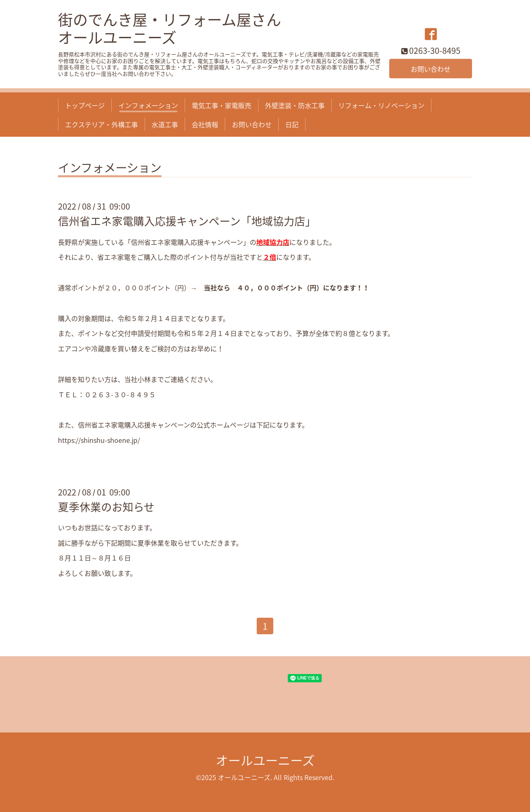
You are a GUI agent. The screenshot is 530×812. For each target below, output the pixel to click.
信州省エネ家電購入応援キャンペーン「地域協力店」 (187, 221)
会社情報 (205, 124)
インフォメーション (148, 105)
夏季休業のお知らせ (106, 507)
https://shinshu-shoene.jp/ (99, 440)
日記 (292, 124)
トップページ (85, 105)
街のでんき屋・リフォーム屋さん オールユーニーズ (170, 28)
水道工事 (165, 124)
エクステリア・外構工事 (101, 124)
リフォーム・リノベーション (381, 105)
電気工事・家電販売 (222, 105)
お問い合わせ (431, 69)
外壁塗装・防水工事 (295, 105)
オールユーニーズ (265, 760)
